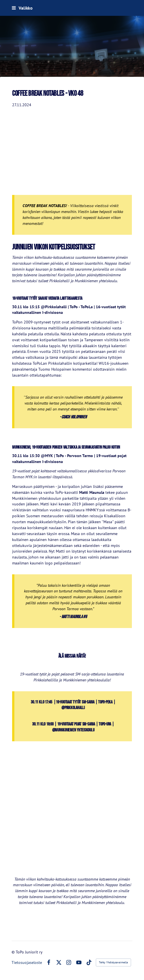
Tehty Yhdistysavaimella (113, 962)
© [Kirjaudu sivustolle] (14, 952)
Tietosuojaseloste (27, 962)
